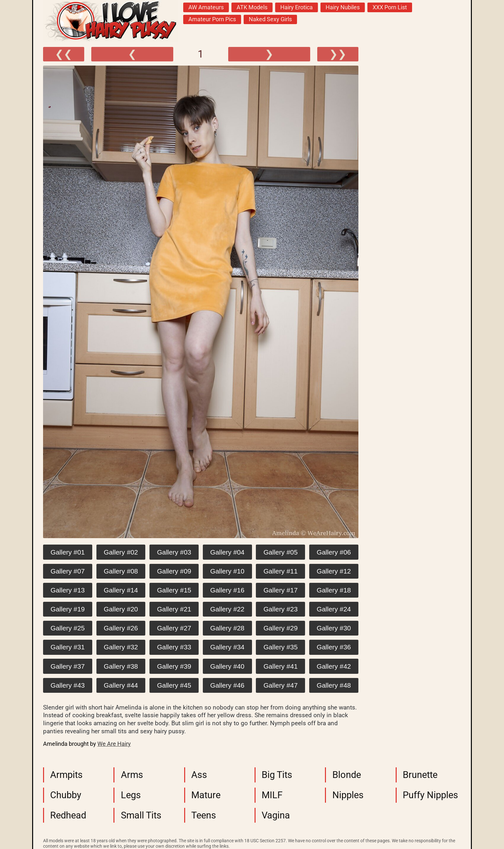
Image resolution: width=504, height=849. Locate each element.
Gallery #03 (174, 552)
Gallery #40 (227, 666)
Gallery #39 (174, 666)
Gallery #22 (227, 609)
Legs (131, 795)
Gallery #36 (334, 647)
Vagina (276, 815)
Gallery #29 (281, 628)
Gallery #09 (174, 571)
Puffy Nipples (430, 795)
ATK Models (252, 7)
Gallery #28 (227, 628)
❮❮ (64, 54)
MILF (272, 795)
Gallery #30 (334, 628)
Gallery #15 (174, 590)
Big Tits (277, 775)
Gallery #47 (281, 685)
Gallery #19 (67, 609)
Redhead (68, 815)
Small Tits (141, 815)
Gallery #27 (174, 628)
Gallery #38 (121, 666)
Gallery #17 (281, 590)
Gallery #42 (334, 666)
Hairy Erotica (297, 7)
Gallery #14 (121, 590)
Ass (199, 775)
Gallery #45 (174, 685)
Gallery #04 (227, 552)
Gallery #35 (281, 647)
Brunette (420, 775)
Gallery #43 (67, 685)
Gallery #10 (227, 571)
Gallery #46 (227, 685)
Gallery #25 (67, 628)
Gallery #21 (174, 609)
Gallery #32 (121, 647)
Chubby (66, 795)
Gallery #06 (334, 552)
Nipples (348, 795)
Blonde (347, 775)
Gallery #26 (121, 628)
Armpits (66, 775)
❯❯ (338, 54)
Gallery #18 (334, 590)
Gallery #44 (121, 685)
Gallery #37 (67, 666)
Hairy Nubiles (343, 7)
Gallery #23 (281, 609)
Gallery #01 (67, 552)
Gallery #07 (67, 571)
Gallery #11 (281, 571)
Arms (132, 775)
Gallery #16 (227, 590)
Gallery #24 (334, 609)
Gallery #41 (281, 666)
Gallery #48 (334, 685)
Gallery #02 (121, 552)
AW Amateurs (206, 7)
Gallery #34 (227, 647)
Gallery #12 (334, 571)
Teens (204, 815)
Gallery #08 (121, 571)
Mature (206, 795)
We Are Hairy (114, 744)
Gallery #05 (281, 552)
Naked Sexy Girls (270, 19)
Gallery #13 (67, 590)
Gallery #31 (67, 647)
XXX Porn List (390, 7)
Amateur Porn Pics (212, 19)
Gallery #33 (174, 647)
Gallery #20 (121, 609)
